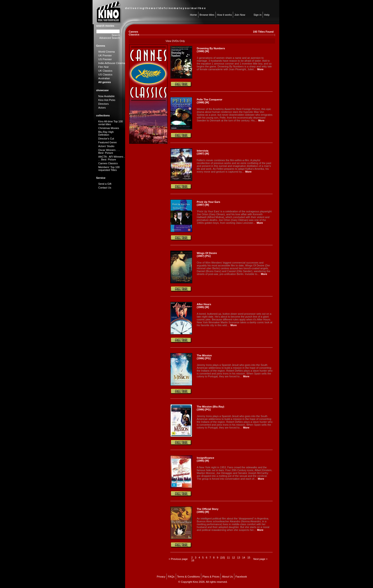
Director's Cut (106, 139)
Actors (102, 108)
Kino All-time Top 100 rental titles (110, 123)
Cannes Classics (108, 163)
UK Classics (105, 71)
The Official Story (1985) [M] (208, 510)
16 (193, 560)
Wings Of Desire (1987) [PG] (207, 254)
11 (228, 558)
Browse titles (207, 15)
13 (239, 558)
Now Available (106, 96)
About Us (227, 577)
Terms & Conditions (189, 577)
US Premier (105, 59)
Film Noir (103, 67)
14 (244, 558)
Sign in (258, 15)
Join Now (240, 15)
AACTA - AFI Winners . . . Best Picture (111, 158)
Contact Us (105, 188)
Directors (103, 104)
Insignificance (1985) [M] (205, 459)
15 (249, 558)
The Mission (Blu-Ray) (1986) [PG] (211, 408)
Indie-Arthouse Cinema (112, 63)
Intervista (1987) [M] (203, 152)
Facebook (241, 577)
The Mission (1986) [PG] (204, 357)
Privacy (161, 577)
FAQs (171, 577)
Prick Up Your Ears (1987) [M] (209, 203)
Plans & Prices (211, 577)
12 (233, 558)
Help (267, 15)
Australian (104, 78)
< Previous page (178, 559)
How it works (224, 15)
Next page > (260, 559)
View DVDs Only (175, 41)
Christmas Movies (109, 128)
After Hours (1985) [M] (204, 306)
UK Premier (105, 55)
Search (116, 35)
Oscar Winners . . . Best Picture (109, 151)
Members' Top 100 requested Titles (109, 169)
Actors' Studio (106, 146)
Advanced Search (110, 38)
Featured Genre (108, 142)
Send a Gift (105, 184)
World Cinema (107, 52)
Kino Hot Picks (107, 100)
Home (193, 15)
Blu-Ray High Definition (106, 133)
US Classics (105, 75)
